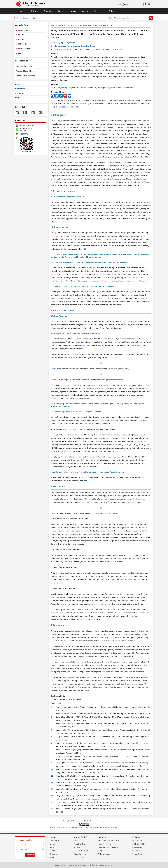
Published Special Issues (26, 71)
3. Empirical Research (62, 310)
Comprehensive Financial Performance (82, 88)
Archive (21, 39)
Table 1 (143, 281)
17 (121, 594)
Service (102, 837)
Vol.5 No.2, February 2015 (104, 25)
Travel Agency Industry (59, 88)
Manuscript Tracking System (109, 841)
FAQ (17, 98)
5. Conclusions (59, 625)
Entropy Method (128, 88)
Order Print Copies (105, 844)
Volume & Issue (104, 854)
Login (148, 4)
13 (53, 222)
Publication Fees (24, 48)
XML (88, 49)
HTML (83, 49)
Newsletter (19, 84)
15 (52, 796)
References (56, 704)
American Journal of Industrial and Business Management (72, 25)
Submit (112, 11)
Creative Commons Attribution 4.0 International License (101, 828)
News (73, 11)
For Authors (78, 847)
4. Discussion (58, 486)
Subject (52, 844)
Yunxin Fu (54, 43)
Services (98, 11)
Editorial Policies (80, 844)
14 (81, 249)
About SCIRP (80, 837)
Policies (136, 837)
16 (85, 249)
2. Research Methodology (64, 191)
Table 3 (86, 481)
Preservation (137, 847)
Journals (48, 11)
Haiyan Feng (70, 43)
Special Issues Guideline (25, 76)
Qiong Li (62, 43)
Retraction (136, 851)
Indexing (21, 53)
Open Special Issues (24, 66)
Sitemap (53, 851)
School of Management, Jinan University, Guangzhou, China (72, 46)
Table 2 (82, 349)
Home (21, 11)
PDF (77, 49)
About (85, 11)
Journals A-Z (54, 841)
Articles (34, 11)
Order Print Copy (22, 89)
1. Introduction (58, 115)
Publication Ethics (139, 844)
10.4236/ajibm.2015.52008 (64, 49)
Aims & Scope (23, 30)
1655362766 (24, 134)
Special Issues (79, 857)
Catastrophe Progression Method (109, 88)
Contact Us (20, 93)
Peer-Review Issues (81, 851)
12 (133, 653)
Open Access (137, 841)
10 (146, 157)
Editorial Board (24, 44)
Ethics (76, 841)
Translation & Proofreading (108, 847)
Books (61, 11)
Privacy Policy (137, 854)
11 (149, 219)
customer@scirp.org (27, 125)
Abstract (54, 54)
